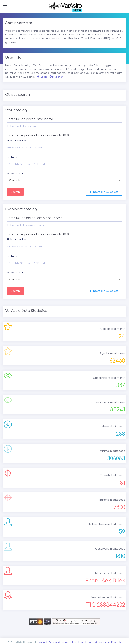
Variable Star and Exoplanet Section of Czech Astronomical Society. (80, 642)
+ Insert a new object (104, 192)
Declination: (14, 157)
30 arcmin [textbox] (14, 180)
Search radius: (15, 174)
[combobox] (64, 180)
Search (15, 192)
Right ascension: (16, 141)
